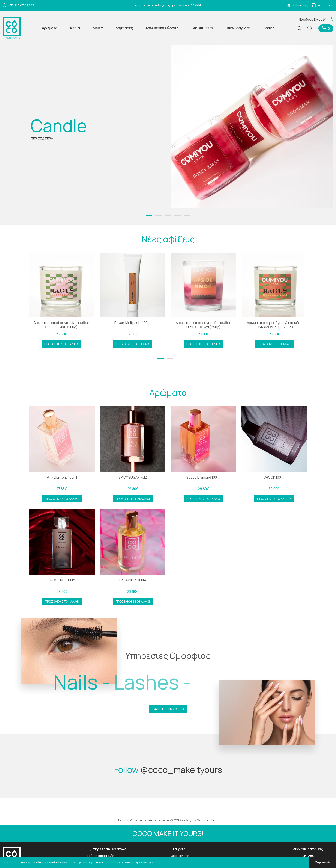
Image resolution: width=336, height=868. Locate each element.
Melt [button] (97, 28)
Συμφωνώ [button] (323, 862)
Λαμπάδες (124, 28)
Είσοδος (305, 19)
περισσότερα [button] (143, 862)
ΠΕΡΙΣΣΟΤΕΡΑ (42, 139)
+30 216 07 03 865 (18, 5)
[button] (149, 216)
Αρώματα (50, 28)
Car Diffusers (202, 28)
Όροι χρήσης (180, 856)
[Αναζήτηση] (301, 28)
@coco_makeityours (181, 769)
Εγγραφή (320, 19)
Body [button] (268, 28)
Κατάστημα (323, 5)
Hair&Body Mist (238, 28)
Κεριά (75, 28)
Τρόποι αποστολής (100, 856)
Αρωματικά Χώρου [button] (161, 28)
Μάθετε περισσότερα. (206, 820)
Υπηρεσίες (297, 5)
